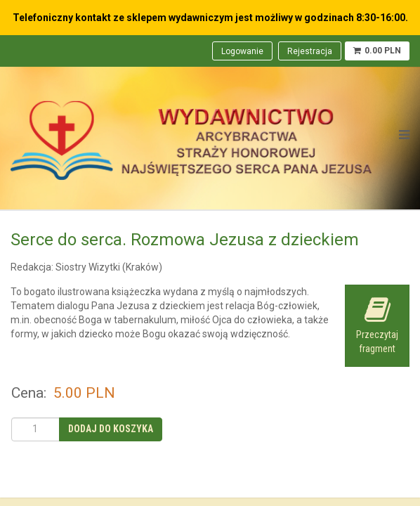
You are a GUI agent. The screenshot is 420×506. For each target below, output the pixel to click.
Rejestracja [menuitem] (310, 51)
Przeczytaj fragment (377, 325)
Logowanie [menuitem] (242, 51)
